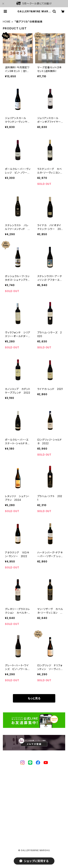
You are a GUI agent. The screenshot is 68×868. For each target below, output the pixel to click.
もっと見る (34, 698)
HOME (7, 22)
